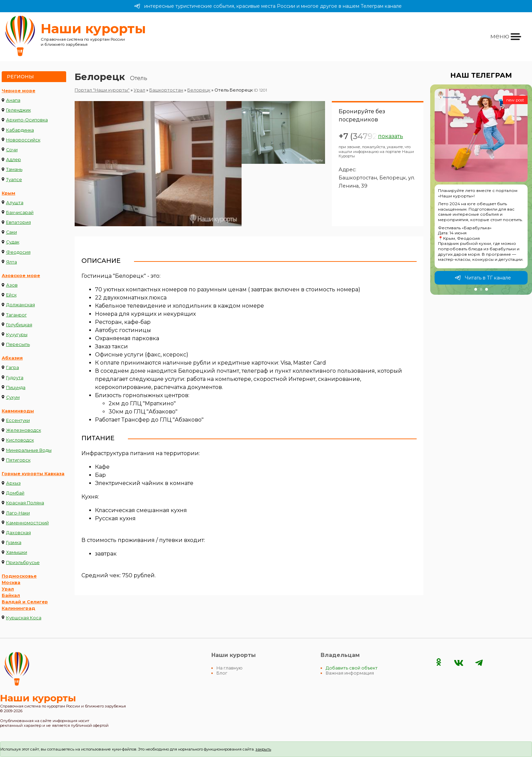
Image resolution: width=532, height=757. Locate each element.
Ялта (12, 262)
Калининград (18, 608)
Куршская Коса (24, 618)
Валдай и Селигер (25, 602)
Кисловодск (20, 440)
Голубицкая (19, 325)
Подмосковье (19, 576)
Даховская (18, 533)
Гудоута (15, 378)
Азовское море (21, 276)
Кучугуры (17, 335)
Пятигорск (18, 460)
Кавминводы (18, 411)
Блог (222, 673)
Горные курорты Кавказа (33, 474)
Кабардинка (20, 130)
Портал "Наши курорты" (102, 90)
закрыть (263, 749)
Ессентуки (18, 420)
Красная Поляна (25, 503)
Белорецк (199, 90)
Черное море (18, 91)
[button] (476, 289)
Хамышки (17, 552)
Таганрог (16, 315)
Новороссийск (23, 140)
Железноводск (24, 430)
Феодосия (18, 252)
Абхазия (12, 358)
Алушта (15, 203)
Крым (8, 193)
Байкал (11, 595)
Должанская (21, 305)
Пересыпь (18, 344)
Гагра (13, 367)
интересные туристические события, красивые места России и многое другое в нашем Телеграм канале (268, 6)
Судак (13, 242)
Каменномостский (27, 523)
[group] (481, 190)
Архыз (13, 483)
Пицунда (16, 387)
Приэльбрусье (23, 562)
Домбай (15, 493)
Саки (12, 232)
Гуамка (14, 542)
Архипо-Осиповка (27, 120)
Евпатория (18, 222)
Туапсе (14, 180)
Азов (12, 285)
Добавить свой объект (352, 668)
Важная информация (350, 673)
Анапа (13, 100)
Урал (8, 589)
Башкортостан (166, 90)
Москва (11, 583)
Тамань (14, 169)
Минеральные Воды (29, 450)
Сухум (13, 397)
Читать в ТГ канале (483, 278)
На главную (230, 668)
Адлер (14, 160)
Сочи (12, 150)
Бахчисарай (20, 212)
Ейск (11, 295)
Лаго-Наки (18, 513)
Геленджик (18, 110)
